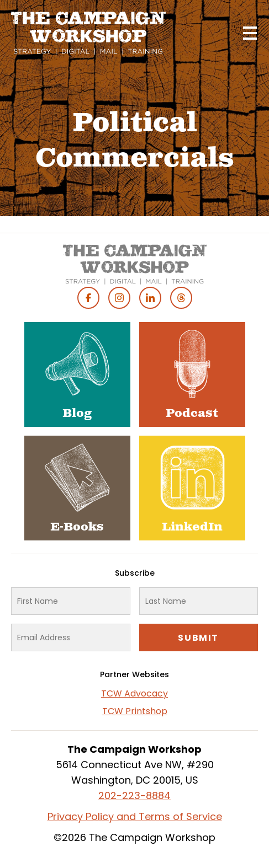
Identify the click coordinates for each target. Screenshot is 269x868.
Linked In (150, 298)
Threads (181, 298)
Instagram (119, 298)
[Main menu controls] (250, 33)
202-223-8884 (134, 795)
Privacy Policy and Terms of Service (135, 816)
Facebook (88, 298)
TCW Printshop (135, 711)
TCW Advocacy (134, 693)
